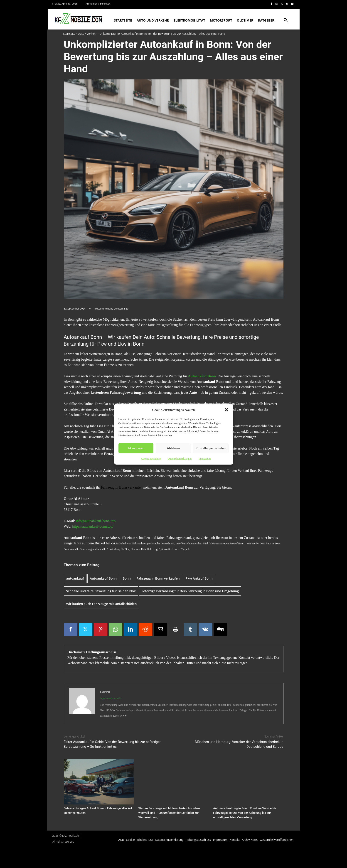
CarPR (105, 692)
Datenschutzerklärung (180, 458)
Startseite (69, 34)
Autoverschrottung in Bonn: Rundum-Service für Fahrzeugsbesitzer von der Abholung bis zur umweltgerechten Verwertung (245, 813)
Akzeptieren (136, 448)
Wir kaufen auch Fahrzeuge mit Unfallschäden (102, 604)
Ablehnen (173, 448)
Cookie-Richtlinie (151, 458)
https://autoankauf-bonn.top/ (93, 526)
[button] (226, 410)
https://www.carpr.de (110, 698)
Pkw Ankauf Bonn (199, 578)
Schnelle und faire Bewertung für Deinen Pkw (101, 591)
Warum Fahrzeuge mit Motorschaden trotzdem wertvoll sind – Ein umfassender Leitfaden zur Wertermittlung (169, 813)
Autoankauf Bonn (103, 578)
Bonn (127, 578)
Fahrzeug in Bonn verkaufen (121, 487)
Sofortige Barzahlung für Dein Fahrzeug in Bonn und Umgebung (190, 591)
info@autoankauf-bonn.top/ (96, 521)
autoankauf (75, 578)
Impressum (205, 458)
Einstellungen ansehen (211, 448)
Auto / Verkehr (87, 34)
